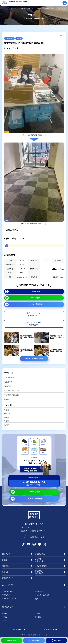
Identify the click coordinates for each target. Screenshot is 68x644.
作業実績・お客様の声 (39, 572)
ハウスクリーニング (11, 391)
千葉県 (7, 421)
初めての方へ (7, 554)
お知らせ (5, 572)
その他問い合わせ (34, 537)
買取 (37, 599)
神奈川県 (7, 414)
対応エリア (9, 607)
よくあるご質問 (41, 566)
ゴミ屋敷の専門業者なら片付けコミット (36, 635)
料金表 (5, 560)
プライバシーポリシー (18, 630)
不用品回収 (9, 38)
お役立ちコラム (8, 578)
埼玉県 (7, 417)
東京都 (19, 38)
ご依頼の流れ (40, 554)
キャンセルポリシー (50, 630)
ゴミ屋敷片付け (10, 377)
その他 (7, 400)
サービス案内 (10, 585)
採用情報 (5, 566)
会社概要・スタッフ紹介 (40, 560)
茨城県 (7, 425)
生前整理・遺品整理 (11, 395)
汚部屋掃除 (8, 382)
